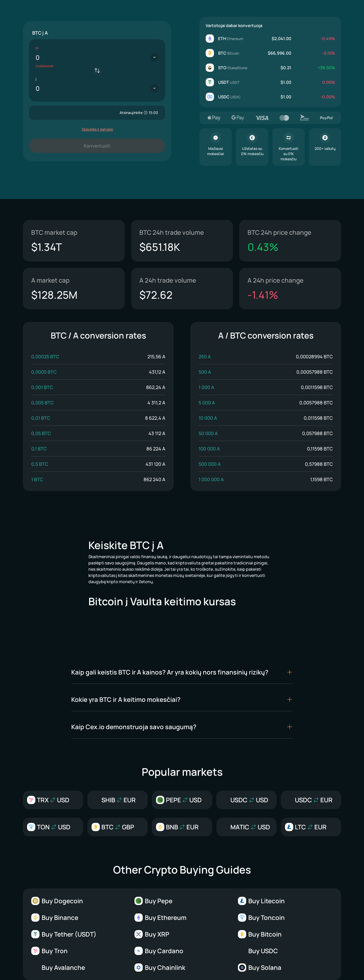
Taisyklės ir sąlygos (97, 129)
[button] (182, 672)
